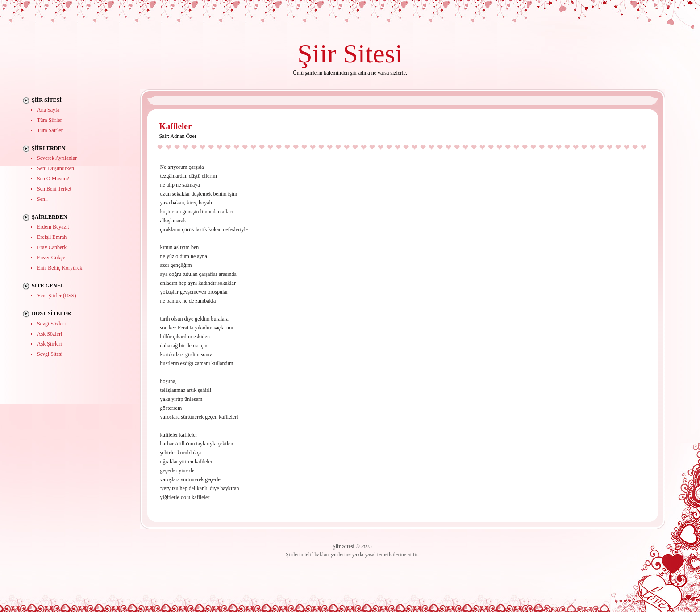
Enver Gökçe (51, 258)
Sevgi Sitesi (50, 354)
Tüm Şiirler (50, 120)
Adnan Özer (183, 136)
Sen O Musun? (53, 179)
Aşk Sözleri (50, 334)
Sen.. (42, 199)
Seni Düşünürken (56, 168)
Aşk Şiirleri (50, 344)
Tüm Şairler (50, 130)
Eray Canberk (52, 247)
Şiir (317, 53)
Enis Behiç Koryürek (60, 268)
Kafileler (176, 126)
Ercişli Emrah (52, 237)
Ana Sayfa (48, 110)
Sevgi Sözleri (51, 324)
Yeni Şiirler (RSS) (56, 296)
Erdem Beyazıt (53, 227)
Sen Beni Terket (54, 189)
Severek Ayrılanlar (57, 158)
